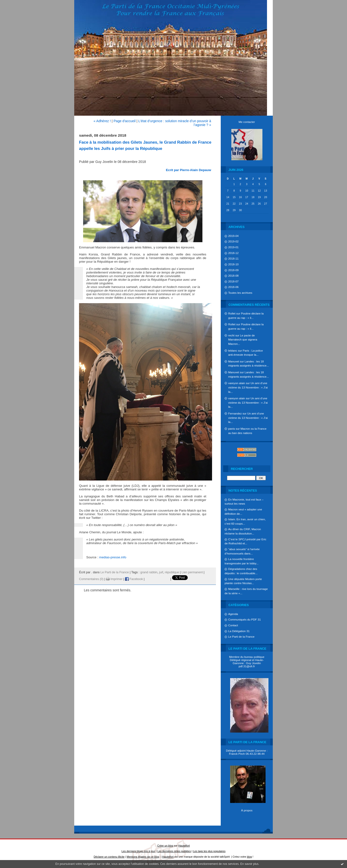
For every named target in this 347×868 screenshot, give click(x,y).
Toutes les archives (240, 293)
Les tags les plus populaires (209, 851)
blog (250, 857)
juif (161, 572)
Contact (233, 625)
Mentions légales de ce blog (143, 857)
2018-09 (233, 270)
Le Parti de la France (241, 637)
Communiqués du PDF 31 (244, 619)
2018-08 (233, 276)
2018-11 (233, 258)
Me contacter (247, 122)
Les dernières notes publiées (174, 851)
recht (231, 335)
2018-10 (233, 264)
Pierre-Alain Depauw (195, 170)
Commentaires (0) (91, 579)
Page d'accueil (124, 121)
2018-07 (233, 281)
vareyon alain (237, 383)
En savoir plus (249, 864)
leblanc (233, 351)
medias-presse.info (113, 557)
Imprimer (114, 579)
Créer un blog (165, 846)
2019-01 (233, 247)
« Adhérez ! (102, 121)
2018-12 (233, 253)
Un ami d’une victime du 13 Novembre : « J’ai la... (248, 387)
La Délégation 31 (239, 631)
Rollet (232, 313)
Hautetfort (184, 846)
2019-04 (233, 236)
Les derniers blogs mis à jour (138, 851)
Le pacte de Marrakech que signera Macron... (243, 340)
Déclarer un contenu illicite (109, 857)
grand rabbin (149, 572)
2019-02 (233, 241)
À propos (247, 810)
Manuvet (234, 361)
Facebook (134, 579)
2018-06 (233, 287)
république (172, 572)
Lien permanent (192, 572)
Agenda (233, 614)
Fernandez (235, 413)
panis (232, 429)
